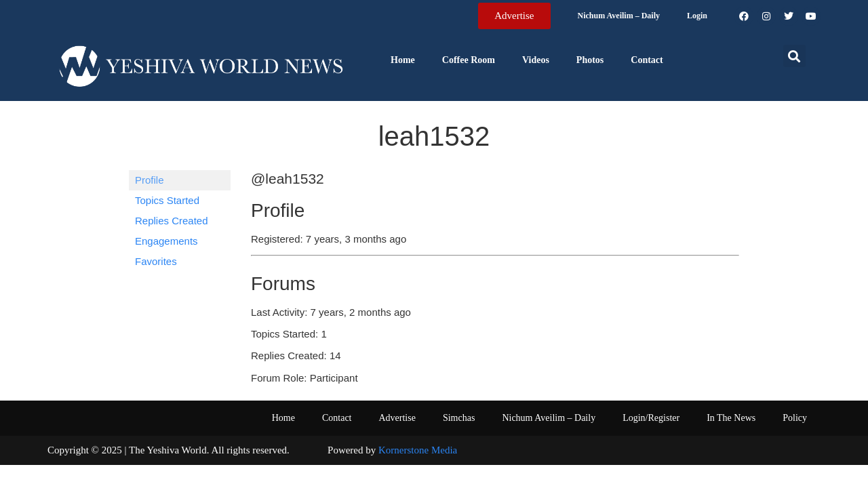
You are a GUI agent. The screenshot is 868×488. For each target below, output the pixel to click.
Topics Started (167, 200)
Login (697, 16)
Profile (150, 180)
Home (403, 60)
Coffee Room (469, 60)
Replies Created (172, 221)
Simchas (459, 418)
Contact (647, 60)
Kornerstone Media (418, 450)
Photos (590, 60)
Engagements (166, 241)
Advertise (397, 418)
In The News (731, 418)
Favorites (156, 261)
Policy (795, 418)
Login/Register (651, 418)
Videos (536, 60)
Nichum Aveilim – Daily (619, 16)
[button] (794, 56)
